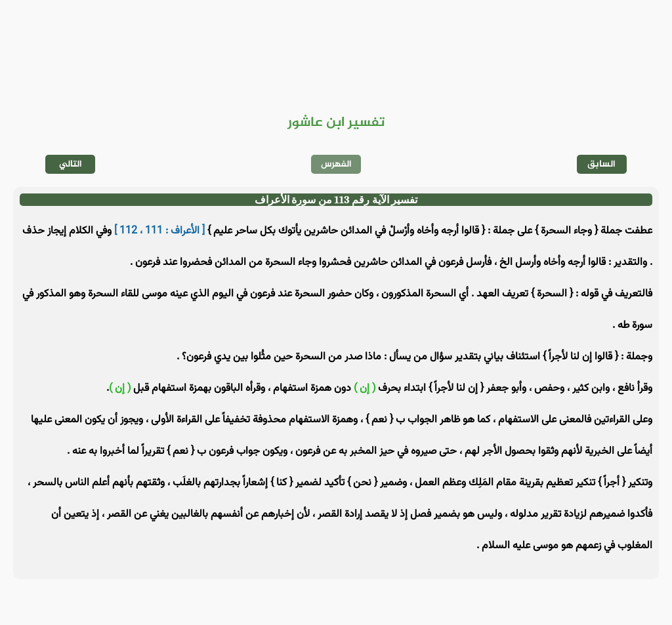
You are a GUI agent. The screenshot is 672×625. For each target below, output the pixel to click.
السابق (601, 164)
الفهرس (336, 164)
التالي (71, 164)
